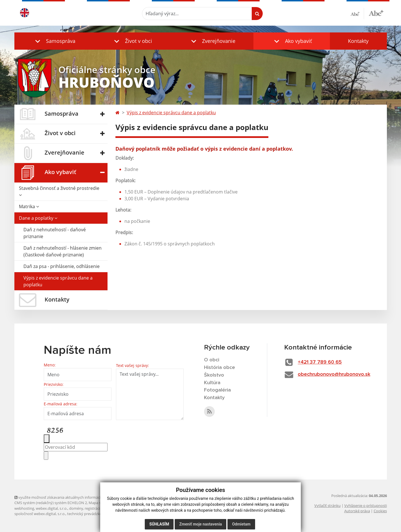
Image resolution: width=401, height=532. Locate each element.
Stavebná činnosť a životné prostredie (59, 191)
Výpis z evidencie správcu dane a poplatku (58, 281)
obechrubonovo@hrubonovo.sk (334, 374)
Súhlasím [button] (159, 524)
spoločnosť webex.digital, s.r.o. (40, 514)
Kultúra (212, 383)
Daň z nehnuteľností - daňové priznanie (55, 233)
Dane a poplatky (38, 218)
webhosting (24, 508)
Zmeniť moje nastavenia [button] (200, 524)
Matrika (29, 206)
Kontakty (358, 41)
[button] (54, 41)
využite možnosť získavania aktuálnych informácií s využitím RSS (70, 497)
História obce (220, 368)
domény (76, 508)
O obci (212, 360)
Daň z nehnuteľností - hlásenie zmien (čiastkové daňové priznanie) (63, 251)
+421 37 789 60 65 (320, 362)
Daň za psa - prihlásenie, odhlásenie (62, 266)
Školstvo (214, 375)
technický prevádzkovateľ (89, 514)
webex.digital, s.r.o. (52, 508)
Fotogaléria (217, 390)
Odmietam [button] (241, 524)
